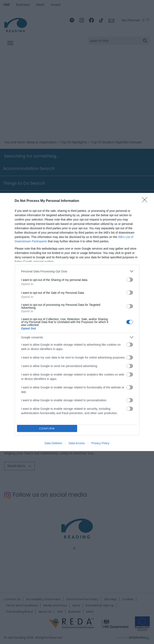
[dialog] (77, 322)
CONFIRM (47, 429)
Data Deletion (54, 443)
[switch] (130, 280)
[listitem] (77, 271)
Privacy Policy (100, 443)
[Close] (146, 201)
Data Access (77, 443)
